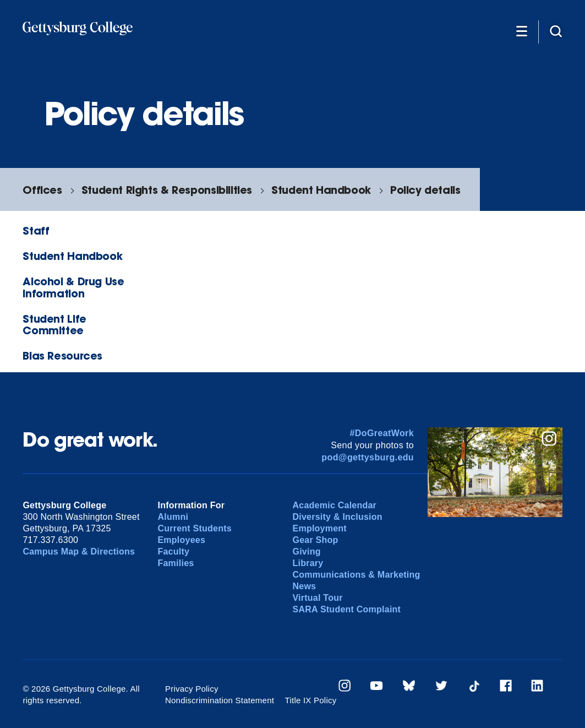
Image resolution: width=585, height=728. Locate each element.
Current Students (195, 528)
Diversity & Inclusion (338, 517)
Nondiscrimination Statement (220, 700)
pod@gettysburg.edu (368, 457)
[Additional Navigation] (522, 31)
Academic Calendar (335, 505)
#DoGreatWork (382, 433)
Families (176, 563)
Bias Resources (62, 355)
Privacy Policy (192, 689)
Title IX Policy (311, 700)
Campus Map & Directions (79, 552)
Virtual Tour (318, 598)
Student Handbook (321, 190)
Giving (307, 552)
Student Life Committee (54, 324)
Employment (320, 528)
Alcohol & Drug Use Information (73, 287)
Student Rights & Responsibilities (167, 190)
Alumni (173, 517)
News (305, 586)
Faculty (173, 552)
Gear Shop (316, 540)
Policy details (425, 190)
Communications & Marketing (357, 575)
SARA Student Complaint (347, 609)
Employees (181, 540)
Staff (36, 230)
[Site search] (556, 31)
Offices (42, 190)
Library (308, 563)
